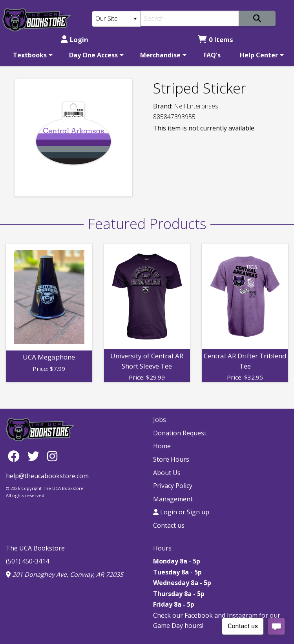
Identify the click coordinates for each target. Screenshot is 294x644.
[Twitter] (35, 456)
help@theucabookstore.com (47, 476)
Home (162, 446)
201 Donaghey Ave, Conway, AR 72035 (65, 574)
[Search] (190, 18)
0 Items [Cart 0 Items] (215, 39)
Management (173, 499)
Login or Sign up (181, 512)
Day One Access (93, 55)
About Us (167, 473)
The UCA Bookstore (35, 548)
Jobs (160, 420)
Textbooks (30, 55)
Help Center (259, 55)
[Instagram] (52, 456)
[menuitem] (31, 55)
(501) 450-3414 (27, 561)
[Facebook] (16, 456)
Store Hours (171, 459)
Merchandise (160, 55)
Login (75, 39)
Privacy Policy (173, 486)
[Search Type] (116, 19)
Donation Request (180, 433)
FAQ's (212, 55)
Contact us (169, 525)
